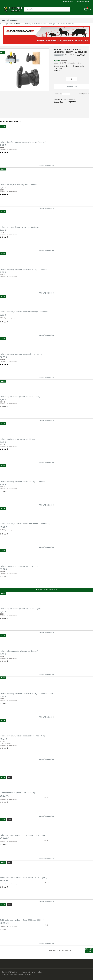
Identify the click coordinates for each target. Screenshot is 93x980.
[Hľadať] (47, 9)
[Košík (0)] (87, 9)
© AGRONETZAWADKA (10, 972)
